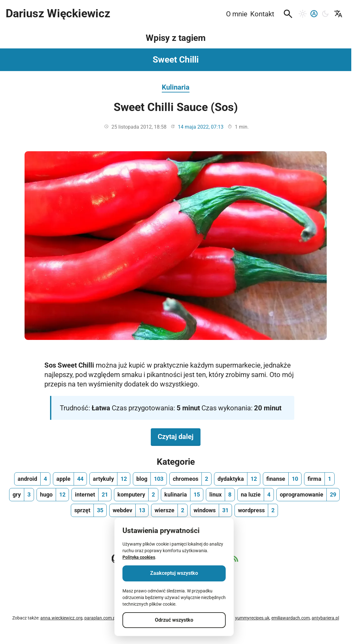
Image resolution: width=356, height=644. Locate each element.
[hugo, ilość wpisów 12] (53, 495)
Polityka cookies (139, 557)
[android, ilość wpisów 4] (32, 479)
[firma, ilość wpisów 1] (319, 479)
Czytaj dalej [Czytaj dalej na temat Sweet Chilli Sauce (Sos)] (179, 436)
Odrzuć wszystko (174, 620)
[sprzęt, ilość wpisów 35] (89, 510)
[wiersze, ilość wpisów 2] (169, 510)
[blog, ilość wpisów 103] (150, 479)
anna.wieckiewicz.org (61, 618)
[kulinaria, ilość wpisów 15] (182, 495)
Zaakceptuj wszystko (174, 573)
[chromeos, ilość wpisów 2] (190, 479)
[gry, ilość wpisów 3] (22, 495)
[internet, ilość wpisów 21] (91, 495)
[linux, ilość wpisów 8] (220, 495)
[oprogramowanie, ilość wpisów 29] (308, 495)
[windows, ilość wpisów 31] (211, 510)
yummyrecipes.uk (252, 618)
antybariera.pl (325, 618)
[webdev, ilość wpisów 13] (129, 510)
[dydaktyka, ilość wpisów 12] (237, 479)
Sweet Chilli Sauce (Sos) (176, 107)
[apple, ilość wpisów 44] (70, 479)
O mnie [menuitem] (237, 14)
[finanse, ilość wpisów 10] (282, 479)
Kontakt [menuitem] (262, 14)
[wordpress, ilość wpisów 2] (256, 510)
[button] (288, 14)
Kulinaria (176, 87)
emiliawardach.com (291, 618)
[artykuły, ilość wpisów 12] (110, 479)
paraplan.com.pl (100, 618)
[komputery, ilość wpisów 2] (136, 495)
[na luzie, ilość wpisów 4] (256, 495)
